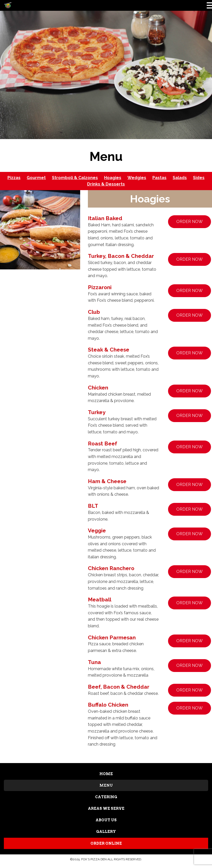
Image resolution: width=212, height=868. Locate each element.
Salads (180, 178)
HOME (106, 774)
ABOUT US (106, 819)
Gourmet (36, 178)
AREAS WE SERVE (106, 808)
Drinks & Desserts (106, 184)
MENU (106, 785)
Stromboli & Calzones (75, 178)
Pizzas (14, 178)
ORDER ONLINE (106, 842)
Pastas (159, 178)
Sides (199, 178)
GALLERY (106, 831)
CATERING (106, 797)
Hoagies (113, 178)
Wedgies (137, 178)
